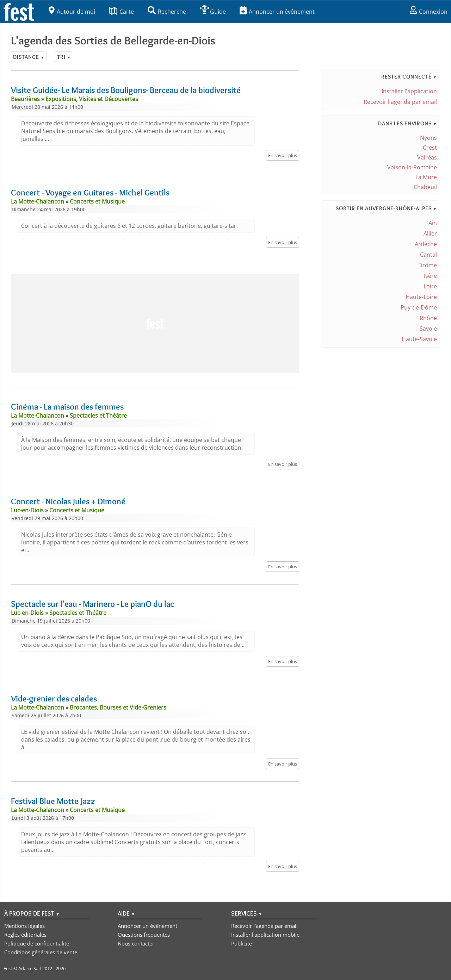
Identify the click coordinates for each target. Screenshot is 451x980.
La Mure (426, 177)
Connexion (429, 12)
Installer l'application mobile (265, 935)
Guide (213, 12)
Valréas (427, 157)
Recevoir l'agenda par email (400, 102)
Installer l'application (409, 91)
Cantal (428, 255)
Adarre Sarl (30, 968)
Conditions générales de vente (41, 952)
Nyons (428, 138)
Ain (433, 223)
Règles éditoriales (25, 935)
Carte (121, 12)
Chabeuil (425, 187)
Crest (430, 148)
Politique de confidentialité (37, 943)
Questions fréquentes (144, 935)
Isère (430, 276)
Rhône (428, 318)
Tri (64, 57)
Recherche (167, 12)
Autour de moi (72, 12)
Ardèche (426, 244)
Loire (430, 286)
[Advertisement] (155, 324)
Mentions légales (24, 926)
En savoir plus (283, 155)
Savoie (428, 329)
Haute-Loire (421, 297)
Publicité (242, 943)
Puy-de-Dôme (419, 307)
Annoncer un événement (277, 12)
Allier (430, 233)
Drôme (428, 265)
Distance (29, 57)
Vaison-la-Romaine (412, 167)
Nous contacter (136, 943)
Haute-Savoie (419, 339)
